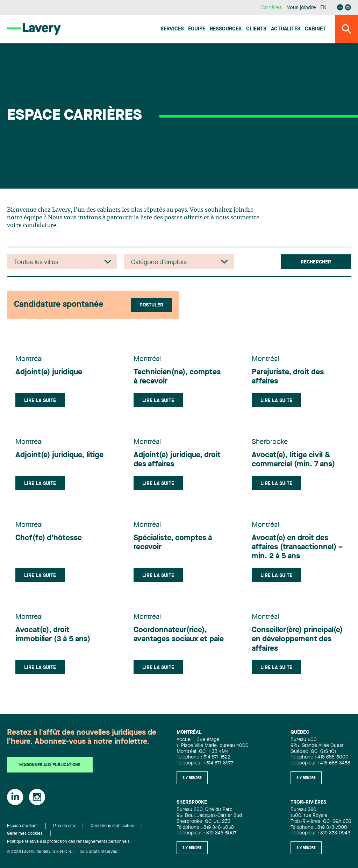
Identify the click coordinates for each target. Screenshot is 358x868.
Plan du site (64, 826)
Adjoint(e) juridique (49, 372)
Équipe (197, 29)
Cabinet (315, 29)
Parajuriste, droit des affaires (288, 377)
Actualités (286, 29)
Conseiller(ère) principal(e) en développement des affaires (297, 639)
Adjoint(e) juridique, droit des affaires (177, 460)
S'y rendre (192, 778)
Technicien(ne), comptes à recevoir (177, 377)
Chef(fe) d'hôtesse (49, 538)
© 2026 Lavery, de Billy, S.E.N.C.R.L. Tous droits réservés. (63, 852)
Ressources (226, 29)
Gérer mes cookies (25, 834)
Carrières (271, 8)
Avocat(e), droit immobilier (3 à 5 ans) (53, 635)
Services (172, 29)
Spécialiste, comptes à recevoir (173, 543)
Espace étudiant (22, 826)
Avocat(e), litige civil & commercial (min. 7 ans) (293, 460)
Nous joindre (301, 8)
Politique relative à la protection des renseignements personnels (68, 842)
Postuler (151, 305)
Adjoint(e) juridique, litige (59, 455)
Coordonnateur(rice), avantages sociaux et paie (179, 635)
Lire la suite (40, 401)
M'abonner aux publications (50, 765)
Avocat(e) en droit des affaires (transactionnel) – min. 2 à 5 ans (297, 547)
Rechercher (316, 262)
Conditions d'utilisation (112, 826)
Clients (256, 29)
